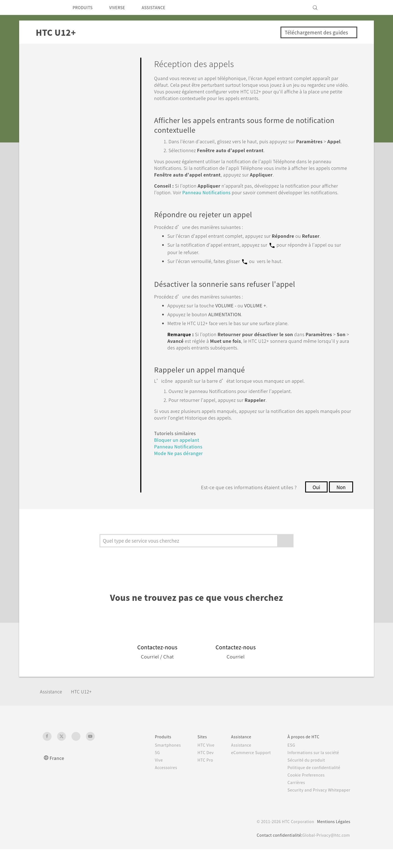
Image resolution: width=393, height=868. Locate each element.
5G (145, 771)
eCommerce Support (244, 771)
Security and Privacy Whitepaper (317, 809)
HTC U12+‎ (86, 710)
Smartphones (156, 764)
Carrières (292, 801)
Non (340, 506)
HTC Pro (196, 779)
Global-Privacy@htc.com (324, 854)
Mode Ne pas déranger (181, 472)
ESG (287, 764)
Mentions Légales (332, 840)
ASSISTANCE (161, 7)
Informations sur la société (310, 771)
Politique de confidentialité (311, 786)
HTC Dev (196, 771)
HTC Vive (196, 764)
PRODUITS (84, 7)
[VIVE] (343, 7)
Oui (315, 506)
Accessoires (155, 786)
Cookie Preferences (303, 794)
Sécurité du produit (303, 779)
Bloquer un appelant (179, 459)
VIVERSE (122, 7)
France (58, 777)
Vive (147, 779)
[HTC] (49, 7)
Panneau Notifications (233, 205)
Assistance (53, 710)
